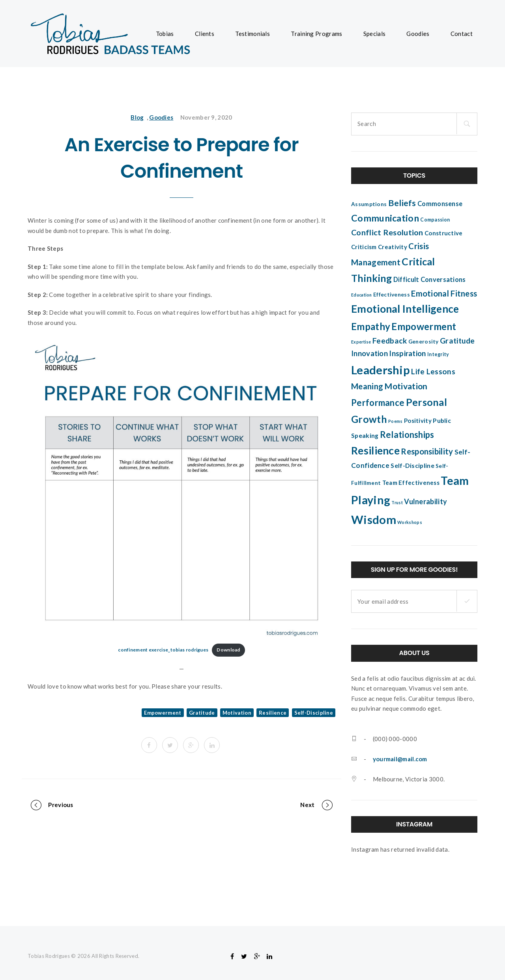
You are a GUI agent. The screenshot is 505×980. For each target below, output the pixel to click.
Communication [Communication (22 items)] (385, 218)
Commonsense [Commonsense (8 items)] (440, 204)
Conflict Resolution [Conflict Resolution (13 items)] (387, 232)
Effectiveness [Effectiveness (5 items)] (392, 295)
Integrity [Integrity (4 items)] (438, 354)
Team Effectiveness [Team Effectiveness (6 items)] (411, 482)
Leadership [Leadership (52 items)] (381, 370)
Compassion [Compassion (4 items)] (435, 220)
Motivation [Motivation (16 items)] (406, 386)
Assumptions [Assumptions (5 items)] (369, 204)
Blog (137, 117)
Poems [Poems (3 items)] (396, 421)
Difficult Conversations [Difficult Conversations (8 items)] (430, 280)
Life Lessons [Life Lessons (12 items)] (433, 371)
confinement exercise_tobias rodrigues (163, 650)
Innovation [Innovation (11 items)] (369, 353)
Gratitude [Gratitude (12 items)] (457, 341)
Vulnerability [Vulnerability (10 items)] (426, 501)
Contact (462, 34)
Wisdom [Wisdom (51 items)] (374, 519)
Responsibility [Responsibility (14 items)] (427, 451)
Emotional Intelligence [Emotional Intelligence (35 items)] (405, 309)
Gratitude (202, 713)
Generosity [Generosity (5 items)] (424, 342)
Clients (205, 34)
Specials (374, 34)
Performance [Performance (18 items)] (378, 403)
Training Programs (316, 34)
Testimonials (252, 34)
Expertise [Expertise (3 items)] (361, 342)
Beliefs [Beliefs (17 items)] (402, 203)
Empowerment (163, 713)
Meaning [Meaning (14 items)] (367, 386)
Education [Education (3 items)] (362, 295)
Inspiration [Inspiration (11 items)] (407, 353)
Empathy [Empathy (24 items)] (371, 326)
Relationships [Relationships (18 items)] (407, 435)
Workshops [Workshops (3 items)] (410, 522)
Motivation (237, 713)
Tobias (165, 34)
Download (228, 650)
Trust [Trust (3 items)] (397, 502)
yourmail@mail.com (400, 759)
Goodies (418, 34)
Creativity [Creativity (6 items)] (393, 247)
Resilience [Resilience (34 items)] (375, 451)
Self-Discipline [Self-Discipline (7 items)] (412, 466)
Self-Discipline (314, 713)
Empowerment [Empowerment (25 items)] (424, 326)
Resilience (273, 713)
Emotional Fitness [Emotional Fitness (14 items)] (444, 293)
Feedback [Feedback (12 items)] (390, 341)
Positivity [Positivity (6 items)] (418, 421)
